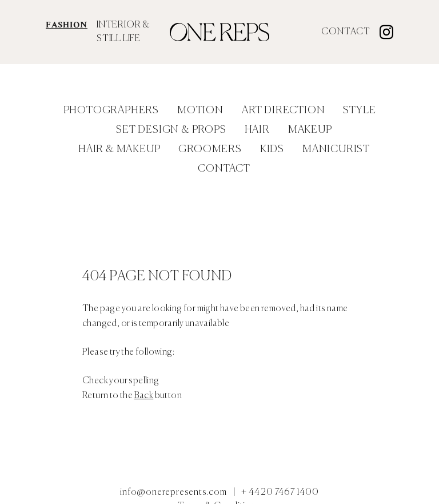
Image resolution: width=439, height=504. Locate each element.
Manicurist (336, 149)
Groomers (210, 149)
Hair (257, 130)
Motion (200, 110)
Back (144, 396)
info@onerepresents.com (173, 493)
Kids (272, 149)
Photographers (111, 110)
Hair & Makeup (119, 149)
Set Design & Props (171, 130)
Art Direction (283, 110)
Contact (346, 32)
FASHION (67, 25)
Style (359, 110)
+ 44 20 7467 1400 (280, 493)
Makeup (310, 130)
